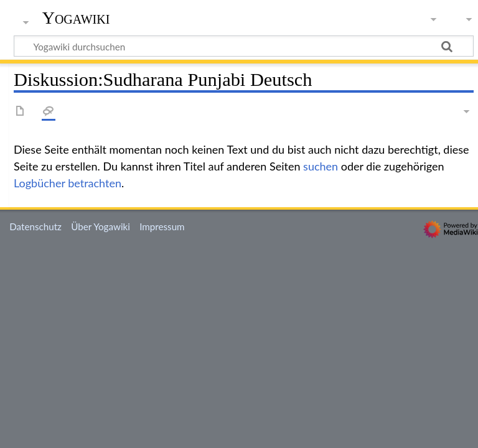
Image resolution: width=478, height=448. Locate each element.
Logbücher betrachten (68, 183)
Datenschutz (35, 226)
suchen (321, 166)
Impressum (162, 226)
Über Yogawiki (101, 226)
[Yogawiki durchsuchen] (244, 46)
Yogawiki (76, 18)
